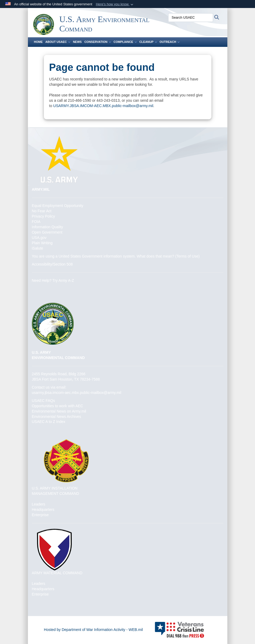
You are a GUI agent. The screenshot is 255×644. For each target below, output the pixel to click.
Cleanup (148, 42)
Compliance (125, 42)
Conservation (98, 42)
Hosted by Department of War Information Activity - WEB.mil (93, 630)
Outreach (170, 42)
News (77, 42)
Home (38, 42)
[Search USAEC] (191, 18)
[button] (115, 4)
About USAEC (58, 42)
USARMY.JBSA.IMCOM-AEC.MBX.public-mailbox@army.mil (103, 106)
